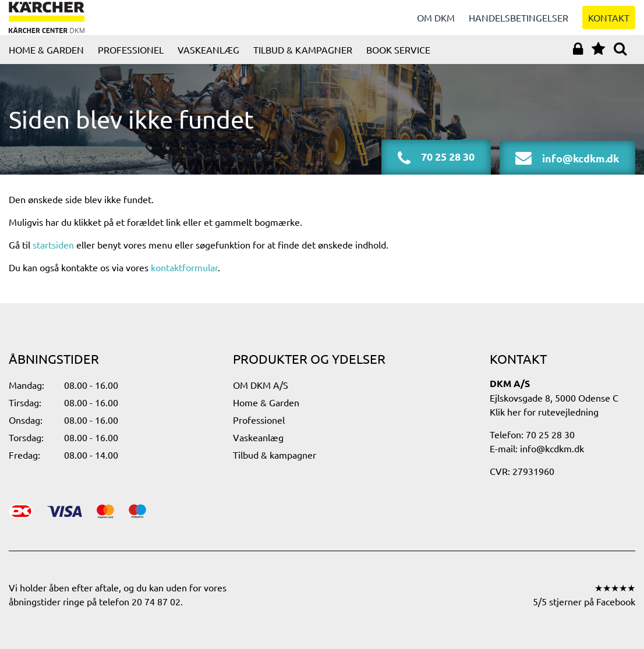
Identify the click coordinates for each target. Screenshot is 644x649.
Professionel (131, 61)
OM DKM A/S (261, 385)
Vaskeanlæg (208, 61)
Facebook (616, 601)
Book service (398, 61)
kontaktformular (184, 279)
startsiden (53, 256)
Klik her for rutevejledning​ (544, 412)
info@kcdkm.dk (552, 448)
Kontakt (609, 23)
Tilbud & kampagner (303, 61)
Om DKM (436, 23)
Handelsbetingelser (519, 23)
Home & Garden (46, 61)
